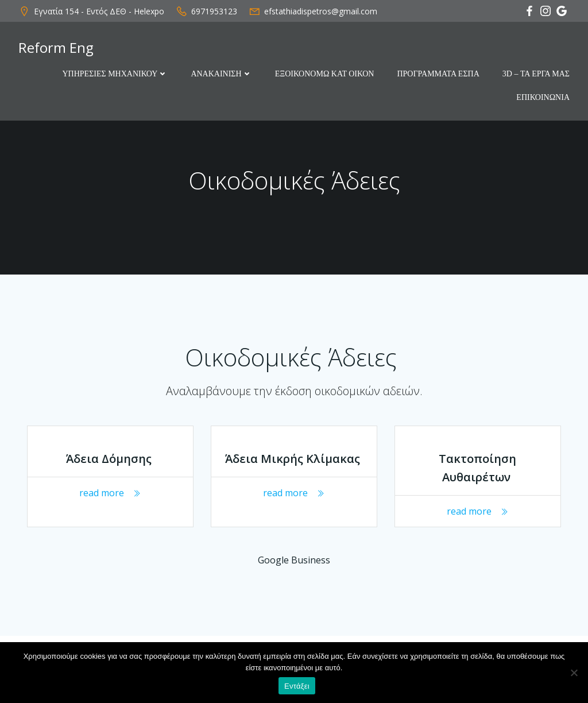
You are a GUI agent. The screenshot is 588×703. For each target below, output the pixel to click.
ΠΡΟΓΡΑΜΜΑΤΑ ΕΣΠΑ (438, 74)
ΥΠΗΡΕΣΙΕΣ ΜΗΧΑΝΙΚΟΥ (115, 74)
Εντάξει (297, 686)
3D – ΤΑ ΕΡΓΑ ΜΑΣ (536, 74)
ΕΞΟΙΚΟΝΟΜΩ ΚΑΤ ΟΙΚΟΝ (325, 74)
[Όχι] (574, 673)
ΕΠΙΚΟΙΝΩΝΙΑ (543, 97)
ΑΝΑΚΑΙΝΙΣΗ (221, 74)
